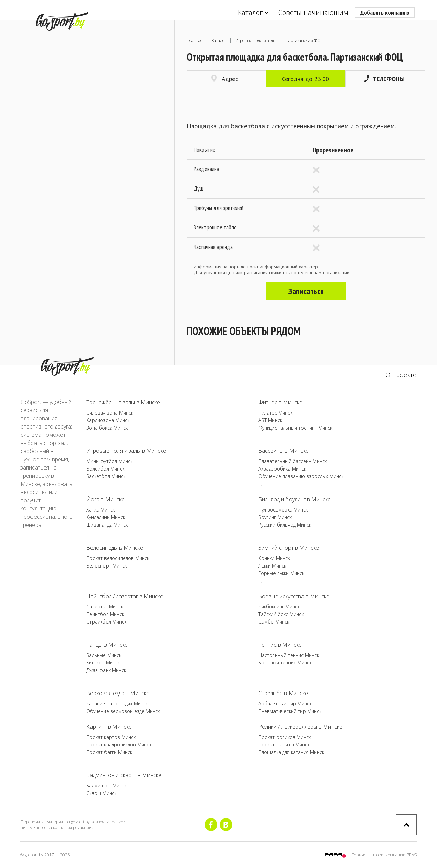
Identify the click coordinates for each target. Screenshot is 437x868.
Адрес (225, 79)
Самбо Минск (274, 622)
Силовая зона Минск (110, 413)
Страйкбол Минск (106, 622)
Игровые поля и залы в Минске (126, 451)
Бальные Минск (104, 655)
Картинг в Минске (109, 727)
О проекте (401, 375)
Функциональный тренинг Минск (295, 428)
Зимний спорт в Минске (289, 548)
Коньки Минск (274, 558)
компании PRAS (401, 855)
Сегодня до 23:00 (306, 79)
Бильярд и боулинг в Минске (295, 499)
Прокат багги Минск (109, 752)
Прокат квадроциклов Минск (119, 745)
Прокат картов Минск (111, 737)
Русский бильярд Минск (285, 525)
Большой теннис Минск (285, 663)
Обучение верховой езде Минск (123, 711)
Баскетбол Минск (106, 476)
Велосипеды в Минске (115, 548)
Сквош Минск (101, 793)
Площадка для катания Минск (291, 752)
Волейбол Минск (105, 469)
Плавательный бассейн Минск (293, 461)
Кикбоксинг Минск (279, 607)
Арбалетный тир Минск (285, 704)
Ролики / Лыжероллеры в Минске (300, 727)
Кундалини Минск (106, 517)
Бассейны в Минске (284, 451)
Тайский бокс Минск (281, 614)
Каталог (253, 13)
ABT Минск (270, 420)
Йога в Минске (105, 499)
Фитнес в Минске (280, 402)
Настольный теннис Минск (289, 655)
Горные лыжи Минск (281, 573)
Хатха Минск (101, 510)
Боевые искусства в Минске (294, 596)
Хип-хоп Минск (103, 663)
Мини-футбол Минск (109, 461)
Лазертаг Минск (105, 607)
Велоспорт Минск (107, 566)
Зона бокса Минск (107, 428)
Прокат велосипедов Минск (118, 558)
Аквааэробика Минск (282, 469)
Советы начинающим (313, 12)
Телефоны (384, 79)
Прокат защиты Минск (284, 745)
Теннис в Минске (280, 645)
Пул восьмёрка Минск (283, 510)
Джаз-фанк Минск (106, 670)
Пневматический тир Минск (290, 711)
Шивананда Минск (107, 525)
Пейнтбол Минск (105, 614)
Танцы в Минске (107, 645)
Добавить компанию (385, 12)
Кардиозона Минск (108, 420)
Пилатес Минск (275, 413)
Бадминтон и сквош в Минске (124, 775)
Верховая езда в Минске (118, 693)
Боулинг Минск (275, 517)
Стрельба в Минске (283, 693)
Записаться (306, 291)
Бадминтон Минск (107, 786)
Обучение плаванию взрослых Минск (301, 476)
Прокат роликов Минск (285, 737)
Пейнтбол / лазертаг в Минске (125, 596)
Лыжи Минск (272, 566)
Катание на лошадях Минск (117, 704)
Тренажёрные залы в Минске (123, 402)
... (88, 435)
